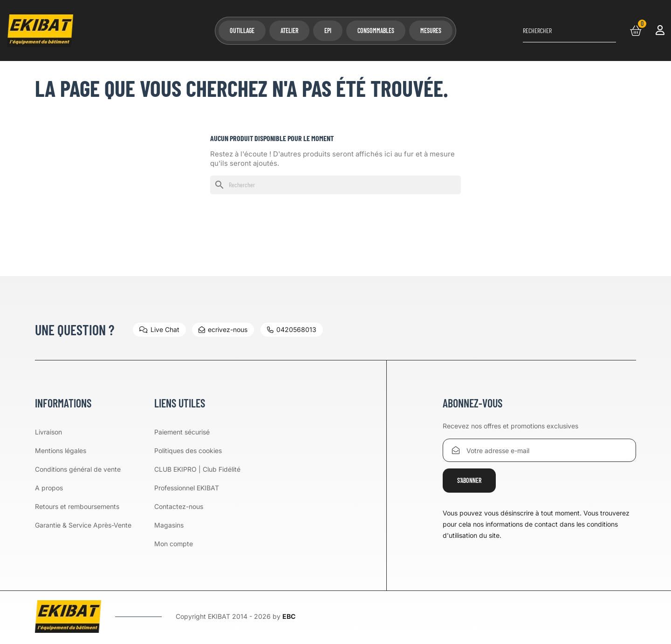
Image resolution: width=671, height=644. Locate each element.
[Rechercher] (569, 31)
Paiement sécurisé (182, 432)
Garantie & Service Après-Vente (83, 525)
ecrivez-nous (223, 329)
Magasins (169, 525)
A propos (49, 488)
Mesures (431, 31)
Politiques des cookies (188, 451)
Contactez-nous (179, 506)
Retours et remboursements (77, 506)
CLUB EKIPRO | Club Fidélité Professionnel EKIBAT (197, 478)
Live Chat (159, 329)
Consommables (376, 31)
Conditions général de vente (78, 469)
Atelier (289, 31)
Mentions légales (61, 451)
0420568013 (292, 329)
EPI (328, 31)
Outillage (242, 31)
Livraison (48, 432)
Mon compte (174, 544)
